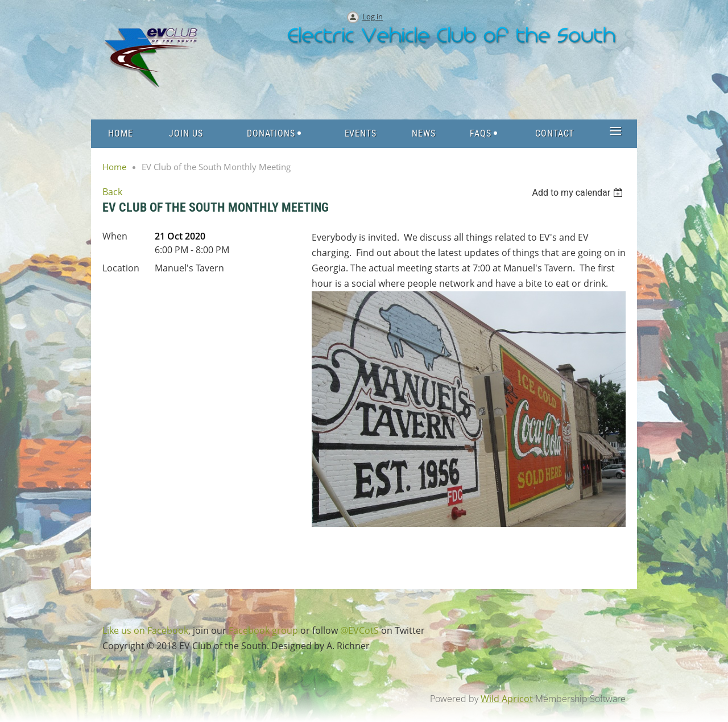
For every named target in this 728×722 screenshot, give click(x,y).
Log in (373, 16)
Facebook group (263, 630)
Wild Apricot (507, 699)
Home (114, 167)
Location (121, 268)
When (115, 236)
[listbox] (579, 193)
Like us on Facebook (145, 630)
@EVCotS (359, 630)
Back (112, 192)
